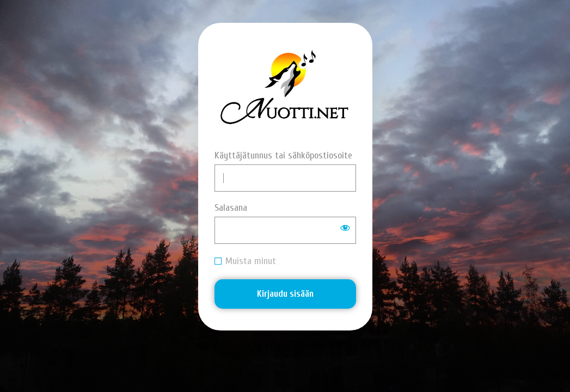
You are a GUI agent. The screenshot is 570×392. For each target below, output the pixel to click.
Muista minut (251, 261)
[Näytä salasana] (345, 228)
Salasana (231, 208)
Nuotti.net (285, 90)
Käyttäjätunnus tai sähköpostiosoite (283, 155)
